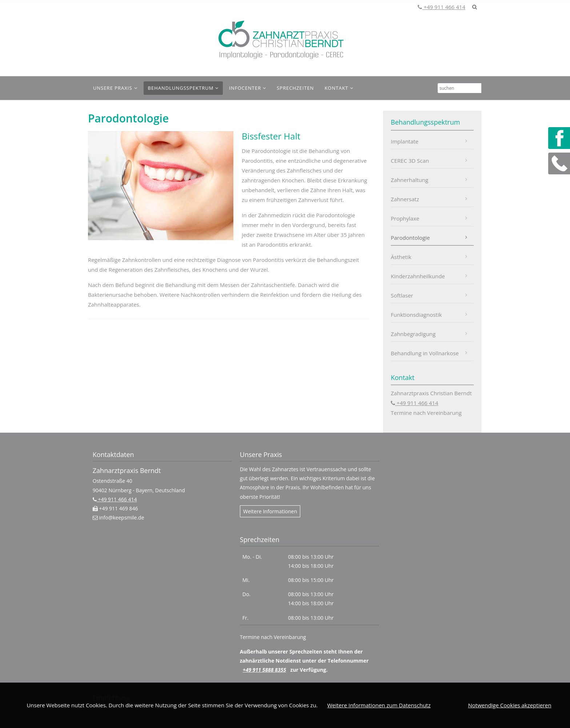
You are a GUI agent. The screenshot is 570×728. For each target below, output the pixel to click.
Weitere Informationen (270, 511)
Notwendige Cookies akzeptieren (509, 705)
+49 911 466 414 (444, 7)
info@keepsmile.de (121, 517)
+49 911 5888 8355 (264, 670)
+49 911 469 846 (118, 508)
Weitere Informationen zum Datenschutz (379, 705)
